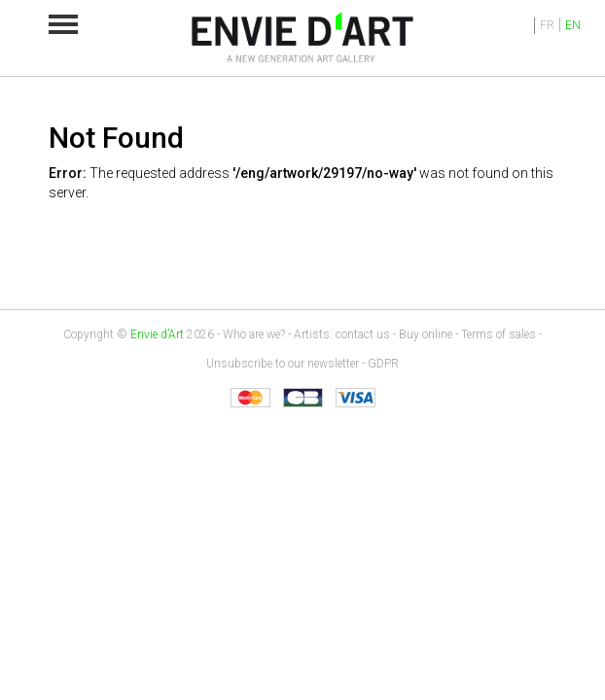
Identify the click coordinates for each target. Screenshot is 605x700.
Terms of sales (498, 334)
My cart (494, 25)
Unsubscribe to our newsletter (283, 364)
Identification (521, 26)
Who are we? (254, 334)
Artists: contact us (342, 334)
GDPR (383, 364)
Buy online (426, 334)
